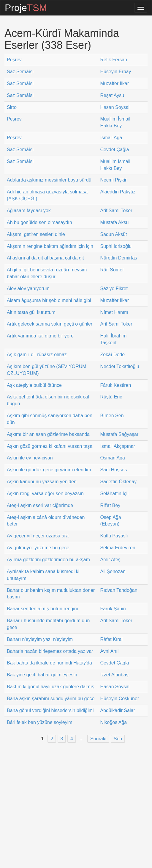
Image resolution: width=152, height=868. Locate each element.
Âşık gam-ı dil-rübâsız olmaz (37, 355)
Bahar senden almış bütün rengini (42, 609)
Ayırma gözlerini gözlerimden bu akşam (48, 560)
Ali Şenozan (113, 571)
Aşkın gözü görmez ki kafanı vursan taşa (50, 446)
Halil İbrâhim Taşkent (113, 339)
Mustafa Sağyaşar (119, 434)
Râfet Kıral (111, 639)
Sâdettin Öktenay (118, 482)
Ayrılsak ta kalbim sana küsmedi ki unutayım (43, 575)
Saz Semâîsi (20, 72)
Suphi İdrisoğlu (116, 246)
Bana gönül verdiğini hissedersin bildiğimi (50, 710)
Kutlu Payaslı (114, 536)
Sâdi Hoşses (113, 470)
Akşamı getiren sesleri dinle (36, 234)
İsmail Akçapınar (117, 446)
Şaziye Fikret (114, 288)
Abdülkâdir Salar (117, 710)
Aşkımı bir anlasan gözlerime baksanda (48, 434)
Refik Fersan (114, 60)
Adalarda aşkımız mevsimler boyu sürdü (49, 180)
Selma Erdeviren (118, 548)
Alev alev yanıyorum (28, 288)
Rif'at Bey (110, 505)
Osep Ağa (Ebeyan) (110, 521)
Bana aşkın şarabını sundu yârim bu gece (51, 699)
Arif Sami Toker (116, 211)
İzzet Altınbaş (114, 675)
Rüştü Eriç (111, 397)
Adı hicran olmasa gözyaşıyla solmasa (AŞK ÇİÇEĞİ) (47, 195)
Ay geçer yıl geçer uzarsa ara (38, 536)
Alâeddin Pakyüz (118, 192)
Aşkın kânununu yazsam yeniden (42, 482)
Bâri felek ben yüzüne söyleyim (40, 722)
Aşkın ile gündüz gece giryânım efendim (49, 470)
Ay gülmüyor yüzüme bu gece (38, 548)
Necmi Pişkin (114, 180)
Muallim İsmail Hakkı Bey (115, 122)
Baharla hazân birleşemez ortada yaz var (50, 651)
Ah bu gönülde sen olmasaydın (39, 222)
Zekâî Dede (112, 355)
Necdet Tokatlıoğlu (119, 366)
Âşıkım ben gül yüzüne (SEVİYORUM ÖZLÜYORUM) (47, 370)
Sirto (12, 107)
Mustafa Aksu (114, 222)
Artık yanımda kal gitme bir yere (40, 336)
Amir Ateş (110, 560)
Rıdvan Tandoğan (119, 590)
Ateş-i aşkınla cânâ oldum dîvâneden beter (46, 521)
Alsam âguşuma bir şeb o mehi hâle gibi (49, 300)
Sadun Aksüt (113, 234)
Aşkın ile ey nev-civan (30, 458)
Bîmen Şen (112, 416)
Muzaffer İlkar (114, 83)
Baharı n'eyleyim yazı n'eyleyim (40, 639)
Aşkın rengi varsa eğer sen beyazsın (45, 494)
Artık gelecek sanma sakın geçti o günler (50, 324)
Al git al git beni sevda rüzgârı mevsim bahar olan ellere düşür (47, 273)
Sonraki (98, 739)
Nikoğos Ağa (113, 722)
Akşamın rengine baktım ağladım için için (50, 246)
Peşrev (14, 60)
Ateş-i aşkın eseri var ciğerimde (40, 505)
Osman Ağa (113, 458)
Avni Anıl (109, 651)
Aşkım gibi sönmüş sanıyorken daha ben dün (50, 419)
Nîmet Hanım (114, 312)
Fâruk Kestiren (115, 385)
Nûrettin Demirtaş (118, 258)
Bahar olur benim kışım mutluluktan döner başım (51, 594)
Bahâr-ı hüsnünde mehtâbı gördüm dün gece (48, 624)
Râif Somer (112, 270)
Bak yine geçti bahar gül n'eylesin (42, 675)
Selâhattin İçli (114, 494)
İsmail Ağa (111, 138)
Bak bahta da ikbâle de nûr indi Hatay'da (49, 663)
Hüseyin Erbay (115, 72)
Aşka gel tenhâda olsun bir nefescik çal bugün (48, 400)
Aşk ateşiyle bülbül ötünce (34, 385)
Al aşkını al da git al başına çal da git (45, 258)
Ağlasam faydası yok (29, 211)
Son (118, 739)
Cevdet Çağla (114, 150)
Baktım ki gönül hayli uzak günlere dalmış (50, 687)
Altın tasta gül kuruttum (31, 312)
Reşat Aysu (112, 95)
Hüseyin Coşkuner (119, 699)
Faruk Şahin (113, 609)
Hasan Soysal (115, 107)
